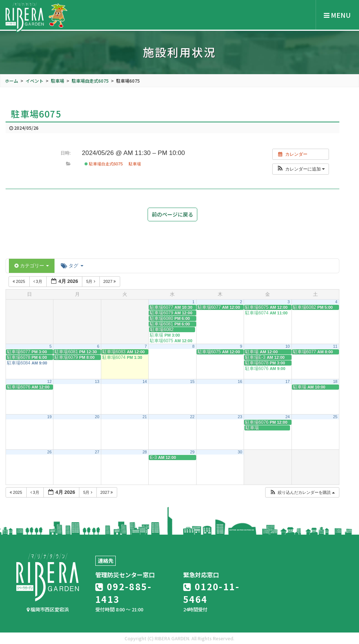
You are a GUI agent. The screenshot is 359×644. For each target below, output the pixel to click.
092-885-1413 (123, 593)
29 (192, 452)
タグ (72, 266)
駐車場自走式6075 (104, 164)
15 (192, 382)
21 (145, 417)
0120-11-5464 (211, 593)
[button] (301, 169)
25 (335, 417)
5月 (91, 281)
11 (335, 346)
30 (240, 452)
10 (287, 346)
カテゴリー (32, 266)
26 (49, 452)
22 (192, 417)
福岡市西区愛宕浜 (48, 609)
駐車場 (135, 164)
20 (97, 417)
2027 (110, 281)
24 (287, 417)
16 (240, 382)
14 (145, 382)
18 (335, 382)
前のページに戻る (172, 214)
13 (97, 382)
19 (49, 417)
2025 (19, 281)
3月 (38, 281)
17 (287, 382)
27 (97, 452)
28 (145, 452)
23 (240, 417)
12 (49, 382)
